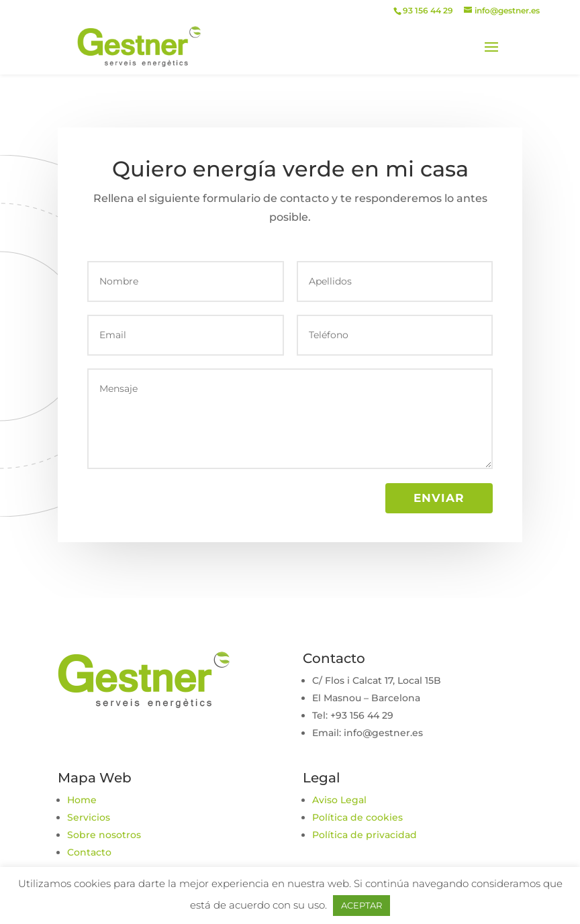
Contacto (89, 852)
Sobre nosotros (104, 835)
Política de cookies (357, 817)
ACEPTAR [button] (361, 905)
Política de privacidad (365, 835)
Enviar (439, 498)
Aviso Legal (339, 800)
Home (82, 800)
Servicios (89, 817)
